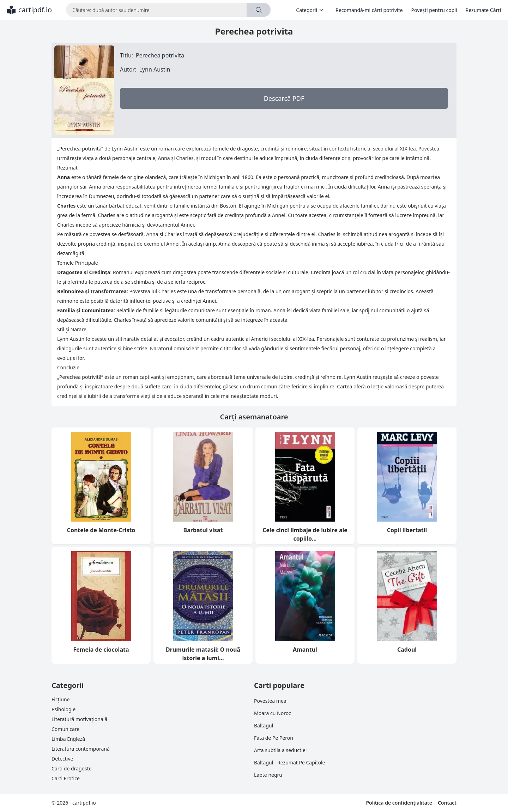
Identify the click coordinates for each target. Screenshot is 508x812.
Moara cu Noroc (273, 713)
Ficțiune (61, 699)
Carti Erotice (66, 778)
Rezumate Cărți (483, 10)
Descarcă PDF (284, 98)
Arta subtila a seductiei (280, 750)
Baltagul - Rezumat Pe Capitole (289, 762)
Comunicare (65, 729)
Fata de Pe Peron (274, 738)
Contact (447, 803)
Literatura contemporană (81, 749)
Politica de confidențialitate (399, 803)
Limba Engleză (68, 739)
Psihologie (64, 709)
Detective (62, 759)
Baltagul (264, 725)
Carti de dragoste (72, 768)
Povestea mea (270, 701)
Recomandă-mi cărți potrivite (369, 10)
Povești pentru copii (434, 10)
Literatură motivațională (79, 719)
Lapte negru (268, 775)
